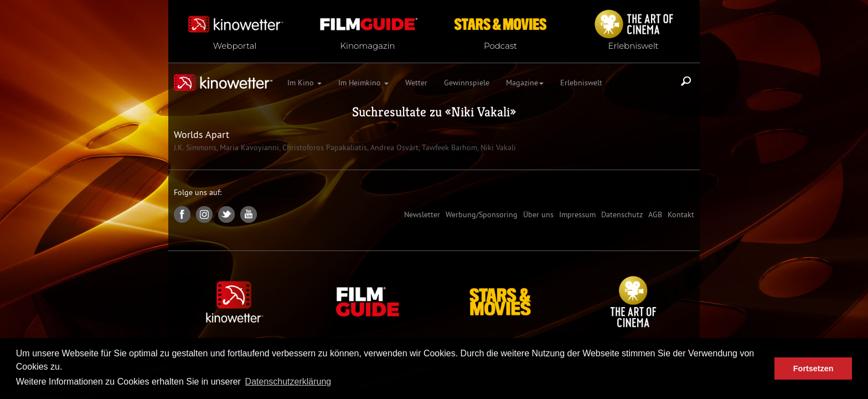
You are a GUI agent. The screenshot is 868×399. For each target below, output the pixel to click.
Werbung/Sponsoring (482, 214)
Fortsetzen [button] (813, 369)
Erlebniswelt (581, 83)
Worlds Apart (201, 134)
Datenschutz (622, 214)
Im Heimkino (363, 83)
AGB (655, 214)
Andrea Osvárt (393, 147)
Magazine (525, 83)
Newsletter (422, 214)
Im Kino (304, 83)
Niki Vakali (480, 112)
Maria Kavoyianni (248, 147)
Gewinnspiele (467, 83)
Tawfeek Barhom (448, 147)
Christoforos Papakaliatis (324, 147)
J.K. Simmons (195, 147)
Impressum (577, 214)
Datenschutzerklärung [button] (288, 382)
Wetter (416, 83)
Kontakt (681, 214)
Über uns (538, 214)
